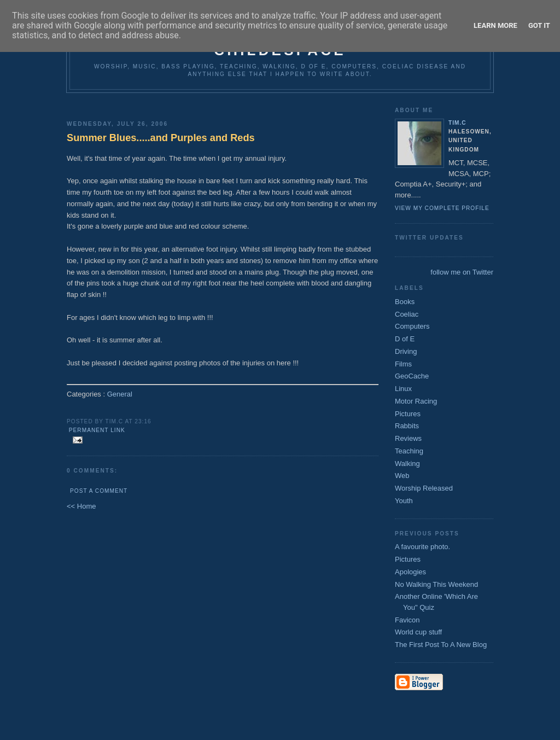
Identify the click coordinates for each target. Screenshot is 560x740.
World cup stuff (418, 632)
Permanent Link (97, 430)
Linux (403, 389)
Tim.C (457, 123)
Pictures (408, 414)
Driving (406, 351)
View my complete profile (442, 208)
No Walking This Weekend (436, 584)
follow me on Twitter (462, 272)
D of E (405, 339)
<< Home (81, 506)
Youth (404, 501)
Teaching (409, 451)
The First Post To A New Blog (441, 645)
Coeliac (407, 314)
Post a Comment (99, 491)
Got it (539, 25)
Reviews (408, 438)
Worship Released (424, 488)
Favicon (407, 620)
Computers (412, 326)
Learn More (495, 25)
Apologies (410, 572)
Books (405, 302)
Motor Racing (416, 401)
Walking (407, 464)
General (120, 394)
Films (403, 364)
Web (402, 476)
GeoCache (412, 376)
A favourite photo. (422, 547)
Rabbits (407, 426)
